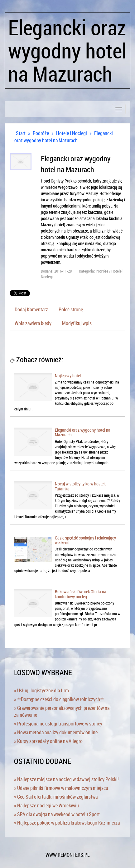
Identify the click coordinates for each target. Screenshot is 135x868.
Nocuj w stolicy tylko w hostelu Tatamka (81, 486)
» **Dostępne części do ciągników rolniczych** (59, 699)
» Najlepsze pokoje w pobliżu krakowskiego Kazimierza (67, 823)
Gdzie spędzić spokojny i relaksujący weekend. (85, 540)
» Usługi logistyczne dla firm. (42, 690)
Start (21, 133)
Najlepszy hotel (68, 376)
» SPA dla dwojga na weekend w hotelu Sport (57, 814)
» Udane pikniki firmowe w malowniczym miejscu (61, 788)
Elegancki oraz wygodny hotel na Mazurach (64, 137)
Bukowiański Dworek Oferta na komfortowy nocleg (81, 594)
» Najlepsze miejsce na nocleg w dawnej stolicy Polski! (66, 779)
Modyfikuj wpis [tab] (77, 323)
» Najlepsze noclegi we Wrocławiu (46, 805)
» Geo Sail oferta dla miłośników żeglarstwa (56, 797)
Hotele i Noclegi (72, 133)
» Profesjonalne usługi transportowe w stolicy (58, 724)
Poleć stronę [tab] (71, 309)
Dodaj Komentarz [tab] (31, 309)
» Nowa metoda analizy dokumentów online (56, 732)
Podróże (41, 133)
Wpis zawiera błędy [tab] (33, 323)
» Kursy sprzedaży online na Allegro (48, 741)
